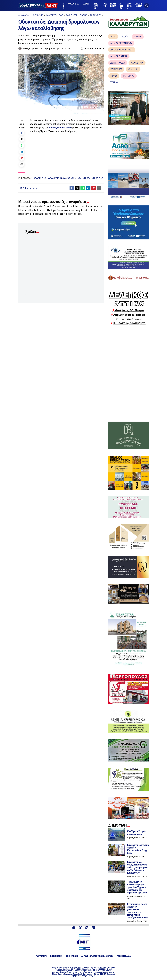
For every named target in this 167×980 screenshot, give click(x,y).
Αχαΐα (125, 37)
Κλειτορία (133, 69)
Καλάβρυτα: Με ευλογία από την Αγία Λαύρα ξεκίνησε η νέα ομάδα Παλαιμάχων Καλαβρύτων (137, 867)
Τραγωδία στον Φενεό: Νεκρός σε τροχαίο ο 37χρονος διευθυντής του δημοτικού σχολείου (137, 887)
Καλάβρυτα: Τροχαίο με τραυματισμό (137, 833)
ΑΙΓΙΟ (113, 37)
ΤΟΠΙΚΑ (84, 15)
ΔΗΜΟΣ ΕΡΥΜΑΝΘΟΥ (121, 43)
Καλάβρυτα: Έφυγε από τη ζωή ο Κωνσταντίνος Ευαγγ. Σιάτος (138, 849)
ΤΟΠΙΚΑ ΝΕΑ (96, 15)
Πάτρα (114, 76)
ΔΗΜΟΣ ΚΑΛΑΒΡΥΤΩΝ (122, 50)
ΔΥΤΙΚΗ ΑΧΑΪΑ (118, 63)
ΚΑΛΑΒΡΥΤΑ (38, 15)
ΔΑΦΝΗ (138, 37)
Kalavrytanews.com (60, 128)
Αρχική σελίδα (24, 15)
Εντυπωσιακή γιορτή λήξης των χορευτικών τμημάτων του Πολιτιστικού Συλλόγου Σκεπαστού (137, 911)
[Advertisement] (129, 373)
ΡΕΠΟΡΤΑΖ (129, 76)
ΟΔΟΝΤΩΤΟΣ (72, 15)
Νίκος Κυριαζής (31, 48)
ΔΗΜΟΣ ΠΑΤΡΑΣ (119, 56)
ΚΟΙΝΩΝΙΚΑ (116, 69)
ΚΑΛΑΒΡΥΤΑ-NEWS (54, 15)
